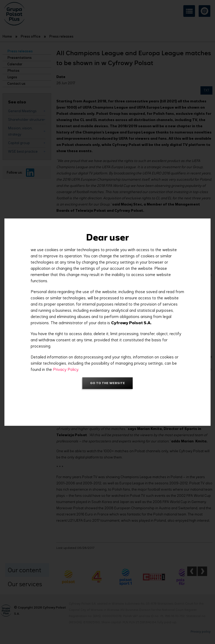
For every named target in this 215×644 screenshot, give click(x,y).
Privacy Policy (66, 369)
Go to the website (107, 383)
